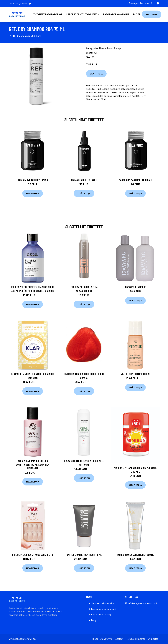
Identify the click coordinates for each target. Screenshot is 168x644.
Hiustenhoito (106, 48)
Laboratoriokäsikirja (116, 14)
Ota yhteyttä (106, 639)
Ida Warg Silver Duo (135, 287)
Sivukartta (153, 639)
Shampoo (118, 48)
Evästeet (119, 639)
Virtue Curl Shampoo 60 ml (135, 374)
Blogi (137, 14)
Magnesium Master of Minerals (135, 180)
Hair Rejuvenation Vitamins (33, 180)
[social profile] (30, 4)
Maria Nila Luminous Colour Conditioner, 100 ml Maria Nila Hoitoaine (33, 465)
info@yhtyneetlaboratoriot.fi (140, 3)
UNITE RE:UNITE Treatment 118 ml (84, 555)
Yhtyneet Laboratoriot (103, 603)
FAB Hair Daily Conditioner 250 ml (135, 555)
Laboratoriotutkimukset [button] (82, 14)
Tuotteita (152, 14)
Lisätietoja (96, 74)
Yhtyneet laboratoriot (48, 14)
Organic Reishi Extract (84, 180)
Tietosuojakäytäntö (135, 639)
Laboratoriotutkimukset (103, 609)
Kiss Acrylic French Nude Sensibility (33, 555)
